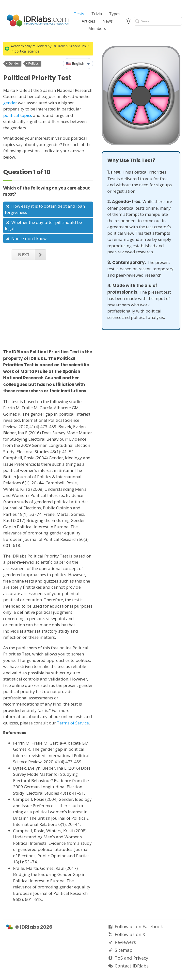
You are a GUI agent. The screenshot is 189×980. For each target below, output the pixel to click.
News (108, 21)
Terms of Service (73, 723)
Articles (88, 21)
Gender (14, 64)
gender (10, 103)
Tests (79, 14)
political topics (18, 115)
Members (97, 28)
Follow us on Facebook (139, 926)
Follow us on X (130, 934)
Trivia (97, 14)
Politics (34, 64)
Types (115, 14)
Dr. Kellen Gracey (66, 46)
